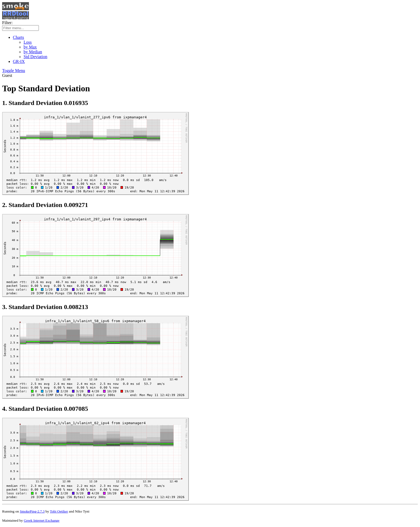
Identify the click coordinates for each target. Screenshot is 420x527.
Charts (18, 37)
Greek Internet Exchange (42, 520)
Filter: (7, 23)
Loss (28, 42)
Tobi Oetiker (59, 511)
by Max (30, 47)
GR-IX (19, 61)
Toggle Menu (14, 71)
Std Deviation (35, 57)
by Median (33, 52)
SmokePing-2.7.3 (32, 511)
